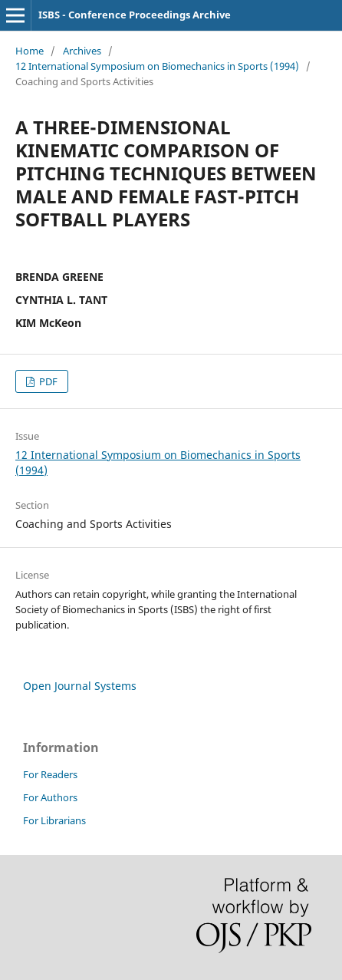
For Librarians (54, 820)
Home (30, 51)
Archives (82, 51)
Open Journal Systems (80, 686)
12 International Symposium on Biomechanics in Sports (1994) (157, 66)
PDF (47, 381)
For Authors (50, 797)
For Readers (50, 774)
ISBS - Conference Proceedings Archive (135, 15)
